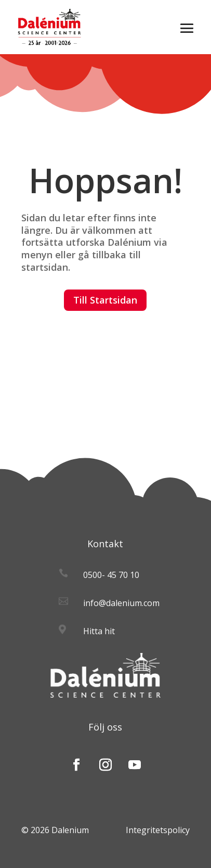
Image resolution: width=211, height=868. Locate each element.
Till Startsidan (105, 300)
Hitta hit (99, 631)
